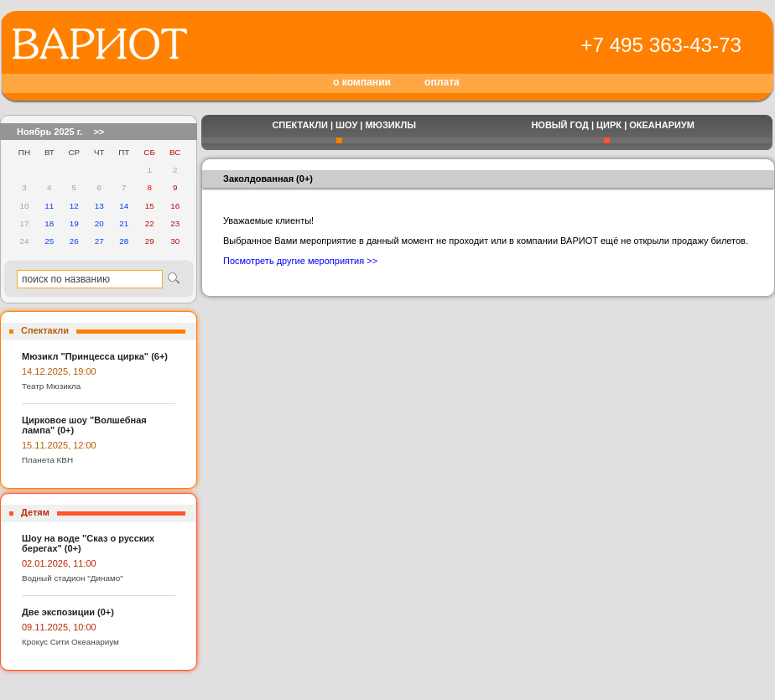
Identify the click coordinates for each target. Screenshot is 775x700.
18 (49, 223)
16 (175, 206)
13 (99, 206)
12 (74, 206)
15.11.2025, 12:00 (59, 445)
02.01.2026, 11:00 (59, 563)
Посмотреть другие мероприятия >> (300, 261)
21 (124, 223)
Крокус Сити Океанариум (70, 642)
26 (74, 241)
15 (150, 206)
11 (49, 206)
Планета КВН (47, 460)
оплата (442, 82)
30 (175, 241)
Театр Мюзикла (51, 386)
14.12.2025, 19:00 (59, 371)
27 (99, 241)
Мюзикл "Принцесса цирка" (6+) (95, 356)
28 (124, 241)
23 (175, 223)
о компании (362, 82)
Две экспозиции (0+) (68, 612)
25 (49, 241)
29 (150, 241)
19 (74, 223)
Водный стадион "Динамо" (73, 578)
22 (150, 223)
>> (99, 132)
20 (99, 223)
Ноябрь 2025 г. (49, 132)
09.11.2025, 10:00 (59, 627)
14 (124, 206)
